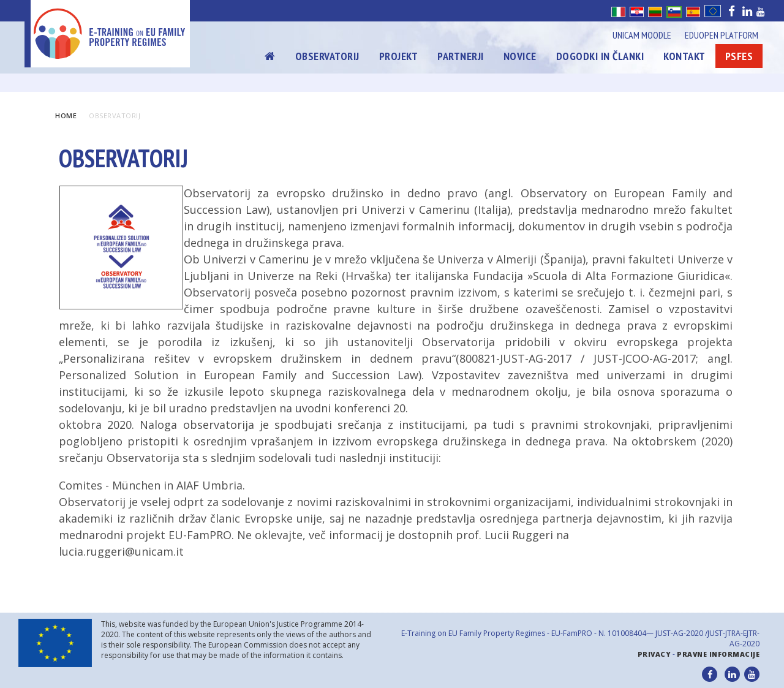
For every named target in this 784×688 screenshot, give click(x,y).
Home (66, 115)
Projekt (399, 56)
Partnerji (461, 56)
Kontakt (684, 56)
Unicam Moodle (642, 35)
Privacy (654, 654)
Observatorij (327, 56)
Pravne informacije (718, 654)
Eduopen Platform (722, 35)
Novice (520, 56)
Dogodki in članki (600, 56)
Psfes (739, 56)
